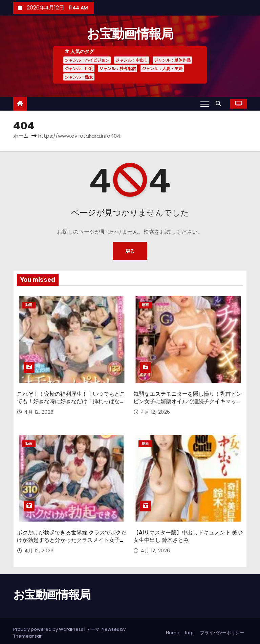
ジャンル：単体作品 (172, 60)
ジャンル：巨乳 (79, 68)
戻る (130, 251)
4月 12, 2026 (39, 410)
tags (190, 629)
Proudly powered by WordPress (49, 625)
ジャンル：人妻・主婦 (162, 68)
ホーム (21, 136)
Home (173, 629)
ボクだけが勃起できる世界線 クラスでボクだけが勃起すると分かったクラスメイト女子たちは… (72, 536)
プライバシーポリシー (222, 629)
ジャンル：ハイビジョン (87, 60)
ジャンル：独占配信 (117, 68)
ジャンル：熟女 (79, 77)
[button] (220, 104)
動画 (29, 305)
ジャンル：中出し (132, 60)
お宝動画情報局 (130, 34)
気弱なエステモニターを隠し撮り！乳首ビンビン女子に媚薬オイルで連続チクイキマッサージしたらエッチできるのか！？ (188, 399)
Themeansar (27, 632)
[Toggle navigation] (205, 104)
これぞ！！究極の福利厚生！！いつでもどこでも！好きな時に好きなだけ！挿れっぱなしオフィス (71, 399)
